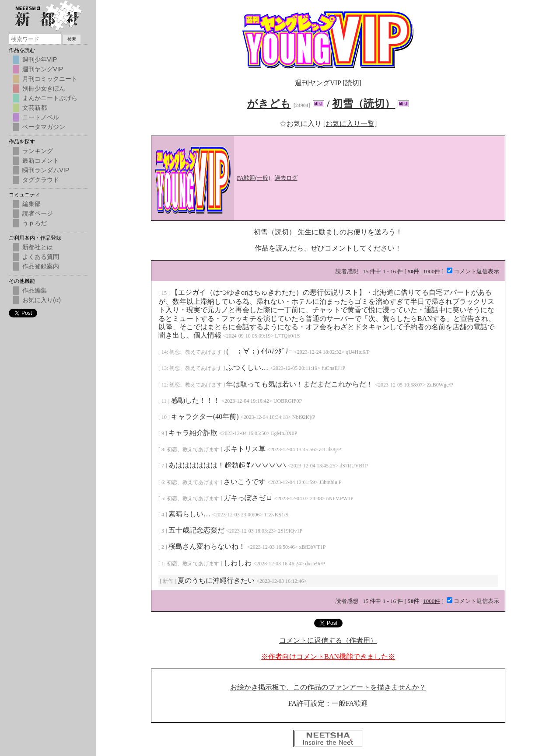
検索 (72, 39)
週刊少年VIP (40, 59)
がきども (269, 104)
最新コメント (41, 160)
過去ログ (286, 178)
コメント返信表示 (473, 271)
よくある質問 (41, 257)
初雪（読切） (364, 104)
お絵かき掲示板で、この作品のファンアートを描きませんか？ (328, 687)
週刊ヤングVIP (43, 69)
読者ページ (38, 213)
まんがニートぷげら (50, 98)
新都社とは (38, 247)
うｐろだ (35, 223)
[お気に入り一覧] (350, 124)
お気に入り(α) (42, 300)
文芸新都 (35, 108)
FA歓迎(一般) (254, 178)
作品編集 (35, 290)
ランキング (38, 151)
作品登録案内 (41, 266)
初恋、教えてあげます (196, 352)
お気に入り (301, 124)
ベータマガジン (44, 127)
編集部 (31, 204)
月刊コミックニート (50, 79)
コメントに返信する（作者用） (328, 640)
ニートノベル (41, 117)
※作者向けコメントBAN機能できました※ (328, 657)
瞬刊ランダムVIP (46, 170)
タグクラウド (41, 180)
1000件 (432, 271)
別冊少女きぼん (44, 88)
